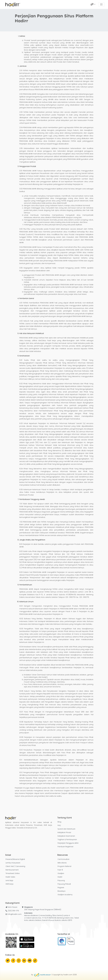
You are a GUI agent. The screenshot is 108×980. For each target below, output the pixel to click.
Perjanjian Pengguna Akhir (68, 843)
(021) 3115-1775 (13, 911)
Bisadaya (61, 891)
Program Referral (64, 866)
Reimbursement (12, 870)
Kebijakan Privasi (64, 832)
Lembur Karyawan (13, 863)
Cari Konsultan (64, 859)
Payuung (61, 880)
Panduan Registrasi (65, 847)
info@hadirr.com (15, 914)
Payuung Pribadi (64, 884)
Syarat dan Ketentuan (66, 829)
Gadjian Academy (65, 895)
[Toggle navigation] (101, 4)
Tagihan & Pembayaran (67, 840)
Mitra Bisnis (62, 863)
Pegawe (61, 888)
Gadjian (61, 873)
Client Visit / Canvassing (15, 866)
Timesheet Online (13, 873)
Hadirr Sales (10, 877)
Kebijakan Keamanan (66, 836)
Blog (59, 822)
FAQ (59, 825)
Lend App (9, 880)
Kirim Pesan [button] (13, 907)
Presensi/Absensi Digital (15, 859)
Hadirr (60, 877)
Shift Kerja (9, 884)
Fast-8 (60, 870)
